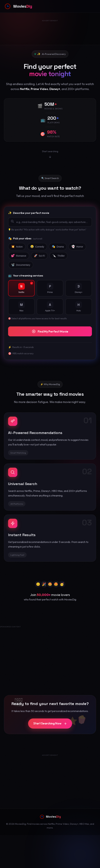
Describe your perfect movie (29, 213)
